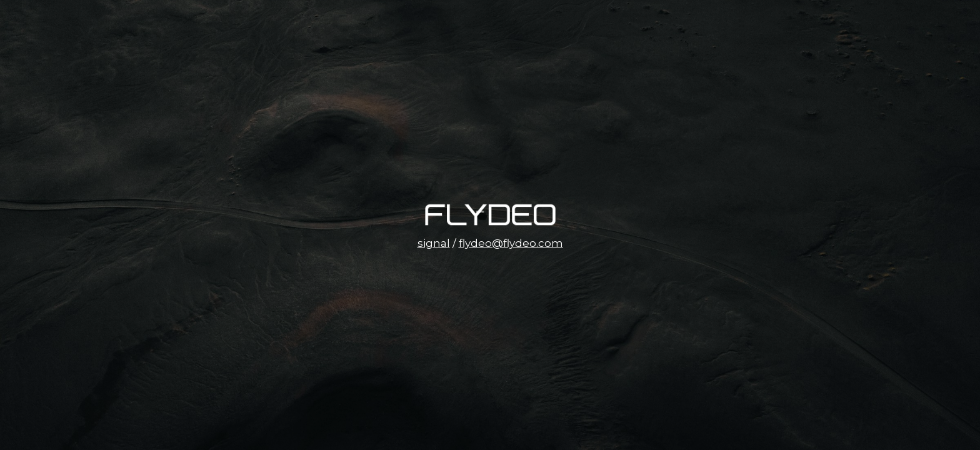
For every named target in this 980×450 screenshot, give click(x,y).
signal (434, 243)
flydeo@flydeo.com (511, 243)
